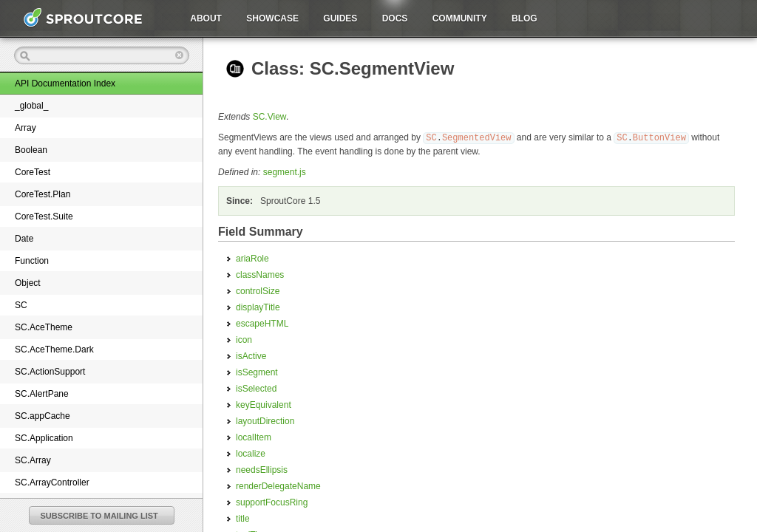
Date (24, 239)
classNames (260, 274)
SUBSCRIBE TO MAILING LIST (99, 516)
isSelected (256, 388)
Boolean (31, 150)
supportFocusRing (272, 502)
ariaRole (252, 258)
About (206, 18)
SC (21, 305)
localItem (254, 437)
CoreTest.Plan (43, 194)
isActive (251, 355)
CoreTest (33, 172)
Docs (395, 18)
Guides (340, 18)
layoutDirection (265, 420)
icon (244, 339)
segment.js (285, 171)
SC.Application (44, 438)
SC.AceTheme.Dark (54, 349)
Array (26, 128)
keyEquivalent (264, 404)
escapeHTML (262, 323)
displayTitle (258, 307)
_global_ (31, 106)
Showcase (272, 18)
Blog (525, 18)
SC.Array (33, 460)
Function (32, 261)
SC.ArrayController (52, 482)
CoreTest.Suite (44, 216)
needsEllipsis (262, 469)
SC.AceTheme (44, 327)
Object (28, 283)
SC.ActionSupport (50, 372)
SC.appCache (43, 416)
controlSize (258, 290)
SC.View (270, 117)
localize (251, 453)
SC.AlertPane (42, 394)
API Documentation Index (65, 83)
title (243, 518)
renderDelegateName (278, 485)
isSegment (257, 372)
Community (460, 18)
